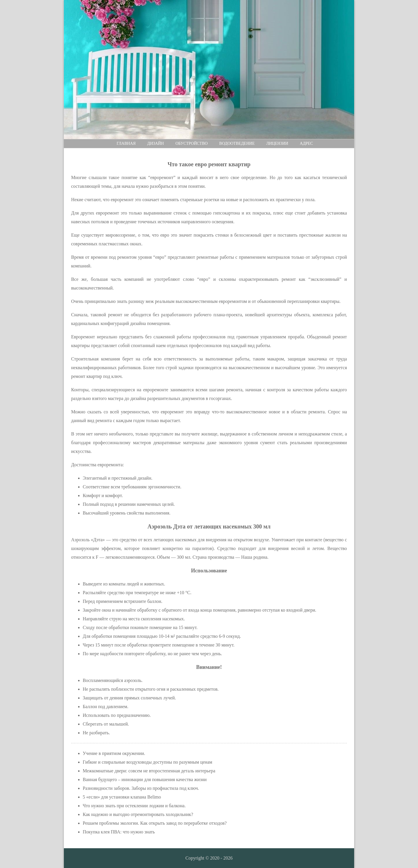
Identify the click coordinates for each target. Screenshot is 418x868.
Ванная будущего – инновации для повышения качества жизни (145, 779)
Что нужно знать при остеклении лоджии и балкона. (134, 806)
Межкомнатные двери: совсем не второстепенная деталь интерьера (149, 771)
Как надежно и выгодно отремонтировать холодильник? (138, 814)
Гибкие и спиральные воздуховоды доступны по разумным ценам (147, 762)
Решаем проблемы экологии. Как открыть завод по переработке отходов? (155, 823)
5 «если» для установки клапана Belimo (122, 797)
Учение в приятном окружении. (114, 753)
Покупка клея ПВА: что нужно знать (119, 832)
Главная (126, 143)
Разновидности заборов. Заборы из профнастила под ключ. (141, 788)
